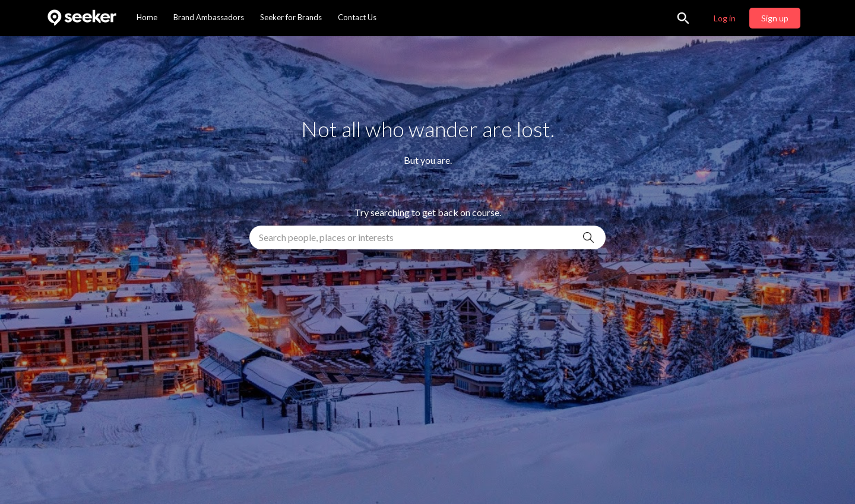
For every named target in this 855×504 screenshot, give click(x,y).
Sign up (775, 18)
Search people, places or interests (326, 237)
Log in (725, 18)
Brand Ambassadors (209, 17)
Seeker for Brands (291, 17)
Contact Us (357, 17)
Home (147, 17)
